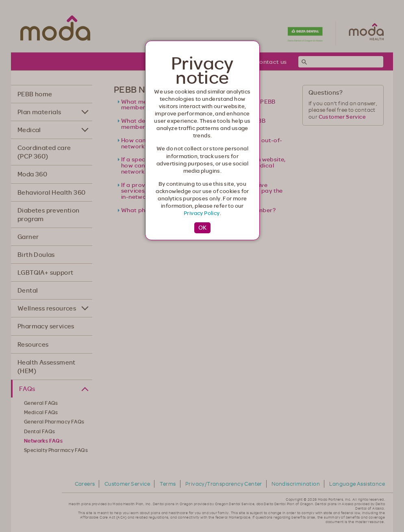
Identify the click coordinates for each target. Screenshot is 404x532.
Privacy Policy (202, 213)
